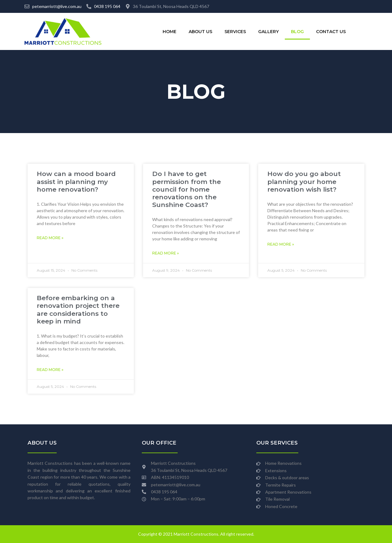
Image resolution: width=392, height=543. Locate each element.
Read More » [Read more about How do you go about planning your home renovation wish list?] (281, 244)
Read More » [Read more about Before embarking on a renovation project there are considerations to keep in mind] (50, 370)
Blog (297, 32)
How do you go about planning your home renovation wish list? (304, 181)
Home (170, 32)
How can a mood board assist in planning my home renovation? (76, 181)
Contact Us (331, 32)
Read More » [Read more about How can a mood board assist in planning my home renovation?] (50, 238)
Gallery (268, 32)
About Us (200, 32)
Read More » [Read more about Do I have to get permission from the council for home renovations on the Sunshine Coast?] (166, 253)
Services (235, 32)
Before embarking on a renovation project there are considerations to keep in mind (78, 310)
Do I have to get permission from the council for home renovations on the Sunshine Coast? (187, 189)
